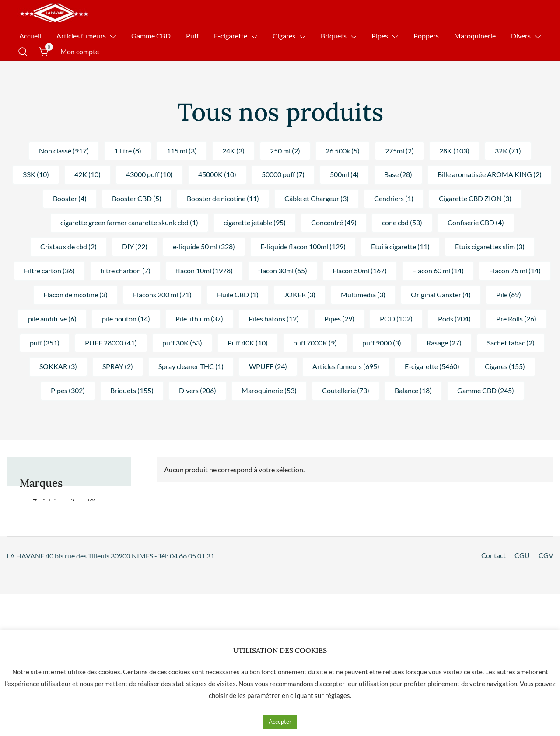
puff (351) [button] (45, 343)
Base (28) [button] (398, 174)
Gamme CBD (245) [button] (486, 390)
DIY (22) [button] (135, 246)
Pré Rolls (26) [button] (516, 319)
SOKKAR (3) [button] (58, 366)
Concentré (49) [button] (334, 222)
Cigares (284, 36)
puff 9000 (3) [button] (382, 343)
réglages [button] (338, 695)
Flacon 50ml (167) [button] (360, 270)
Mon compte (80, 51)
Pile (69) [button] (509, 295)
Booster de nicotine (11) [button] (223, 198)
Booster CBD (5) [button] (137, 198)
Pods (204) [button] (454, 319)
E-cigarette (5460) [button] (432, 366)
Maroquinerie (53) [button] (269, 390)
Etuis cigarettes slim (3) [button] (490, 246)
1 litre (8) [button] (128, 151)
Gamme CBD (151, 36)
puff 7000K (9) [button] (315, 343)
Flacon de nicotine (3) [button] (75, 295)
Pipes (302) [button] (68, 390)
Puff (192, 36)
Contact (493, 555)
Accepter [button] (280, 722)
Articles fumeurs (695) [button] (346, 366)
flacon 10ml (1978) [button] (204, 270)
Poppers (426, 36)
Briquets (334, 36)
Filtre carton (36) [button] (49, 270)
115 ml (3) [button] (182, 151)
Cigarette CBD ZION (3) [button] (475, 198)
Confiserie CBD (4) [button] (476, 222)
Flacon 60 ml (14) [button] (438, 270)
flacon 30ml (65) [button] (283, 270)
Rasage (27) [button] (444, 343)
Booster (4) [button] (70, 198)
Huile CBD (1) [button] (238, 295)
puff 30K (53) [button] (182, 343)
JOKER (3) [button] (300, 295)
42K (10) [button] (87, 174)
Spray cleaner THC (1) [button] (191, 366)
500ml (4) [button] (344, 174)
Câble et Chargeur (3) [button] (317, 198)
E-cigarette (231, 36)
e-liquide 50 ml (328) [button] (204, 246)
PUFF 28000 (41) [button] (111, 343)
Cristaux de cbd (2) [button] (68, 246)
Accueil (30, 36)
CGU (522, 555)
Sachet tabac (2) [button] (511, 343)
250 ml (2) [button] (285, 151)
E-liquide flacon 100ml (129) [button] (303, 246)
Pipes (380, 36)
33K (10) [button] (36, 174)
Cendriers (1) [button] (394, 198)
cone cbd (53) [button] (402, 222)
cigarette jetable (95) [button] (255, 222)
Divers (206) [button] (198, 390)
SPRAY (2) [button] (118, 366)
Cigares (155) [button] (505, 366)
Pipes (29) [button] (339, 319)
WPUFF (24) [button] (268, 366)
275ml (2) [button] (399, 151)
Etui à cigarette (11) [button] (400, 246)
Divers (521, 36)
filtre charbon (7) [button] (125, 270)
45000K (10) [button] (217, 174)
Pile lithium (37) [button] (199, 319)
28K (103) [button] (454, 151)
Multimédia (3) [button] (363, 295)
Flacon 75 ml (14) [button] (515, 270)
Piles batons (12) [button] (274, 319)
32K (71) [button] (508, 151)
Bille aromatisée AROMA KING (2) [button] (490, 174)
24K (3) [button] (233, 151)
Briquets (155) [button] (132, 390)
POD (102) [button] (396, 319)
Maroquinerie (475, 36)
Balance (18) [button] (413, 390)
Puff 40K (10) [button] (248, 343)
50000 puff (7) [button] (283, 174)
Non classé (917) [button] (64, 151)
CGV (546, 555)
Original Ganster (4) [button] (441, 295)
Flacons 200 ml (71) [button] (162, 295)
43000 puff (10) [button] (149, 174)
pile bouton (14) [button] (126, 319)
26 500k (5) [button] (343, 151)
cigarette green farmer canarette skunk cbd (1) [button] (129, 222)
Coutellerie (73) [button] (346, 390)
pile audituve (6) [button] (52, 319)
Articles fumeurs (81, 36)
